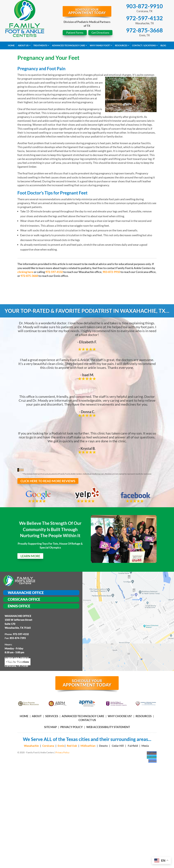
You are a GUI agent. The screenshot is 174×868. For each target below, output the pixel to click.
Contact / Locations (144, 45)
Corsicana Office (24, 599)
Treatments (40, 45)
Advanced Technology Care (68, 45)
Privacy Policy (72, 727)
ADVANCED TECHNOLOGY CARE (83, 716)
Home (11, 45)
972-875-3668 (144, 30)
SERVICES (52, 716)
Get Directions (100, 33)
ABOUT (37, 716)
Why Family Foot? (100, 45)
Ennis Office (19, 606)
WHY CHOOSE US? (120, 716)
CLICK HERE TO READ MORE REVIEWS (48, 481)
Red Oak (72, 746)
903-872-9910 (144, 6)
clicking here (25, 272)
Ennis (61, 746)
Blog (163, 45)
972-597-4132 (144, 18)
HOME (24, 716)
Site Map (50, 727)
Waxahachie (31, 746)
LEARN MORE (30, 556)
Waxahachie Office (26, 593)
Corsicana (48, 746)
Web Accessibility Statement (108, 727)
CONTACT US (87, 720)
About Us (23, 45)
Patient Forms (75, 33)
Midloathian (88, 746)
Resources (121, 45)
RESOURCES (144, 716)
